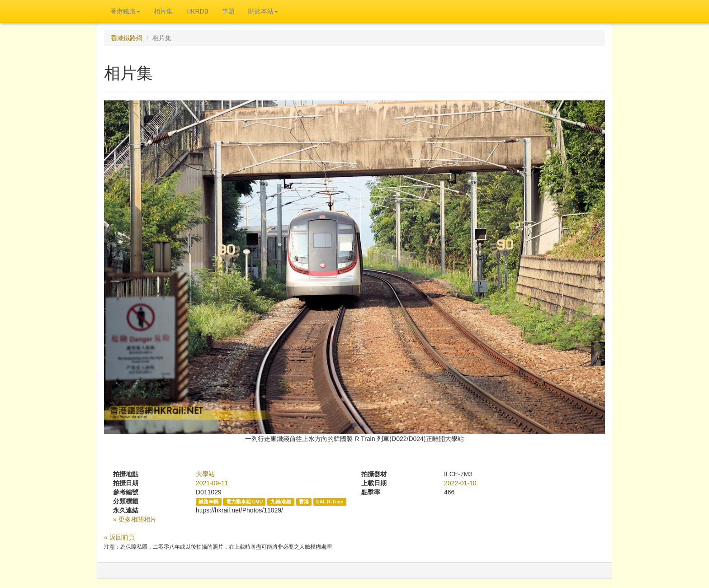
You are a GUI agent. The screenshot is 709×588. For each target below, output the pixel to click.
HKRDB (197, 11)
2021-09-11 (212, 483)
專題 (228, 11)
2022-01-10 (460, 483)
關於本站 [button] (263, 11)
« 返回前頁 (119, 537)
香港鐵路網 (127, 38)
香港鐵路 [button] (125, 11)
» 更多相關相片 (135, 519)
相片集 (163, 11)
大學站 (205, 474)
